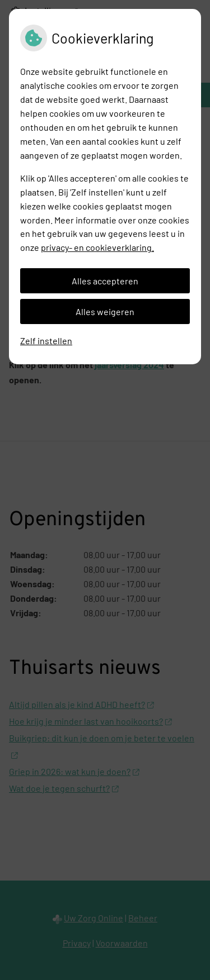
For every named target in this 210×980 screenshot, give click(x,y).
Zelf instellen (46, 341)
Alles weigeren (105, 311)
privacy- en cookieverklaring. (97, 247)
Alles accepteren (105, 281)
